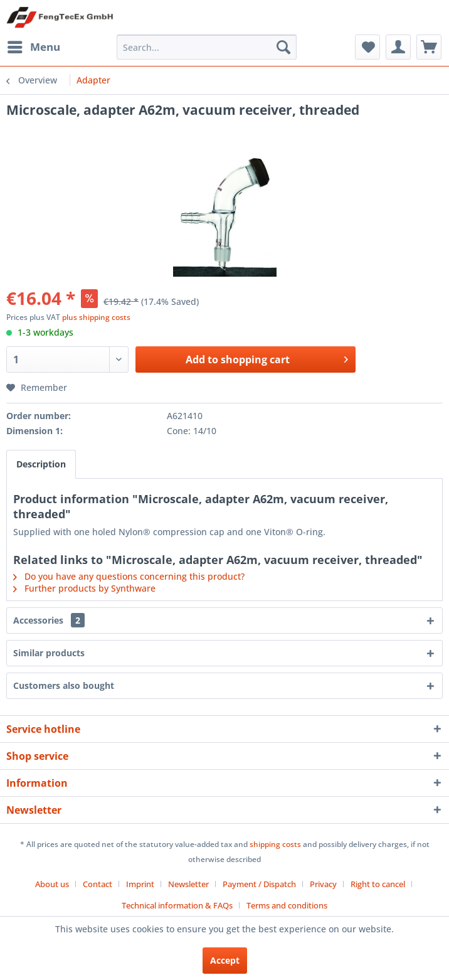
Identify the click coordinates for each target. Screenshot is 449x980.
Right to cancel (378, 884)
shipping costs (275, 844)
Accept (225, 960)
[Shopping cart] (429, 47)
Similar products (49, 653)
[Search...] (206, 47)
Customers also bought (64, 685)
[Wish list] (367, 47)
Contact (98, 884)
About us (52, 884)
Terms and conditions (287, 905)
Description (41, 464)
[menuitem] (33, 47)
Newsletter (188, 884)
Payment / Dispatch (259, 884)
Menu (34, 45)
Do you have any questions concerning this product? (129, 576)
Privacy (323, 884)
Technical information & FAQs (177, 905)
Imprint (140, 884)
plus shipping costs (96, 317)
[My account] (398, 47)
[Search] (283, 47)
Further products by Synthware (84, 588)
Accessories (49, 620)
